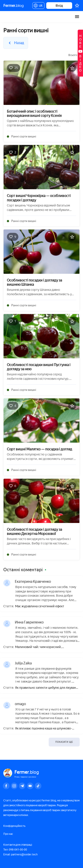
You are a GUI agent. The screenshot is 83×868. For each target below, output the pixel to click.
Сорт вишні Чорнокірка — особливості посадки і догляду (39, 198)
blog (14, 6)
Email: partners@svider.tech (20, 854)
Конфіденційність (14, 826)
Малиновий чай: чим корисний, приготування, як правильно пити (40, 647)
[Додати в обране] (72, 68)
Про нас (8, 834)
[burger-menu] (77, 17)
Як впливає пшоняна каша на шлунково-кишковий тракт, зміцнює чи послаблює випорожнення (44, 729)
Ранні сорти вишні (24, 136)
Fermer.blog (8, 17)
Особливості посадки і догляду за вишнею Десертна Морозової (34, 532)
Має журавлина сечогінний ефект (40, 606)
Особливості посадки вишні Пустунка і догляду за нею (39, 367)
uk (38, 6)
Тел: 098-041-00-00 (15, 850)
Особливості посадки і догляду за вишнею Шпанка (34, 282)
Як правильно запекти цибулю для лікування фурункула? (47, 688)
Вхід (59, 5)
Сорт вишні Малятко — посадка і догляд (40, 449)
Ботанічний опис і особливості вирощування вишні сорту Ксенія (34, 114)
